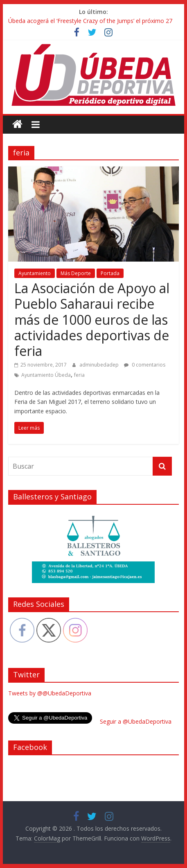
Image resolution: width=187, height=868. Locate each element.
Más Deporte (76, 273)
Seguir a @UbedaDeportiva (136, 721)
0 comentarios (145, 365)
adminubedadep (100, 365)
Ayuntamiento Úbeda (46, 375)
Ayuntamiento (35, 273)
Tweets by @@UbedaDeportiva (50, 693)
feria (79, 375)
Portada (110, 273)
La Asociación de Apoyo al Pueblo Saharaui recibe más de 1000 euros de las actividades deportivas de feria (92, 320)
